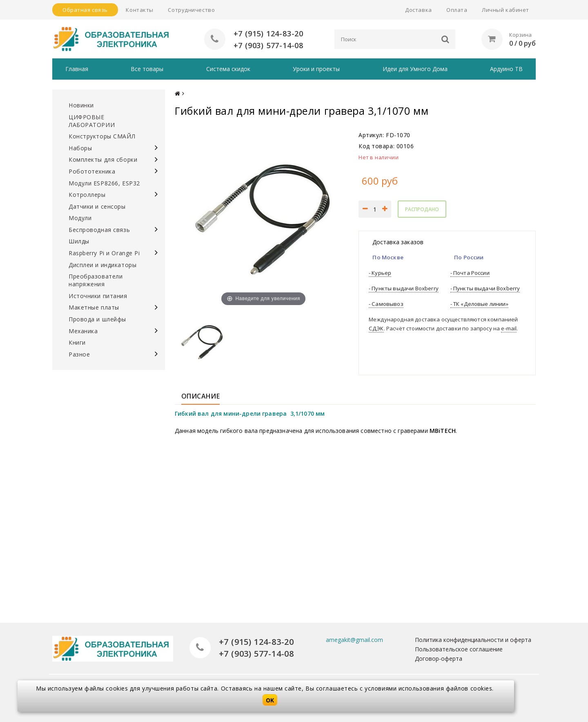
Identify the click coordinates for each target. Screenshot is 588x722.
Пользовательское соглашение (459, 649)
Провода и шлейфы (97, 319)
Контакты (139, 10)
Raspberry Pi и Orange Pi (104, 253)
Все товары (147, 69)
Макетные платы (94, 307)
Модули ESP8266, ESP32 (104, 183)
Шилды (79, 241)
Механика (83, 331)
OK (270, 700)
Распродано (422, 209)
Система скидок (228, 69)
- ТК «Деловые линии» (479, 304)
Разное (79, 354)
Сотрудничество (191, 10)
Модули (80, 218)
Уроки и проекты (316, 69)
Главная (77, 69)
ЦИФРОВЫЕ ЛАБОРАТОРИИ (92, 121)
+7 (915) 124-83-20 (268, 33)
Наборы (80, 148)
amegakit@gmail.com (354, 640)
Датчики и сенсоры (97, 206)
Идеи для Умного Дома (415, 69)
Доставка (418, 10)
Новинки (81, 105)
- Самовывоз (386, 304)
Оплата (457, 10)
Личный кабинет (506, 10)
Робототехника (92, 171)
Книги (77, 342)
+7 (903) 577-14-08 (268, 45)
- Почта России (470, 273)
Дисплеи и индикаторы (102, 265)
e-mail (509, 328)
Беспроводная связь (99, 230)
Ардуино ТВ (506, 69)
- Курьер (380, 273)
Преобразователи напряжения (96, 280)
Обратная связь (85, 10)
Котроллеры (87, 195)
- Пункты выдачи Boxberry (404, 288)
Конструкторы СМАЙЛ (102, 136)
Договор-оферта (439, 658)
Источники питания (98, 296)
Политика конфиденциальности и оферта (473, 640)
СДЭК (376, 328)
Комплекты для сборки (103, 159)
